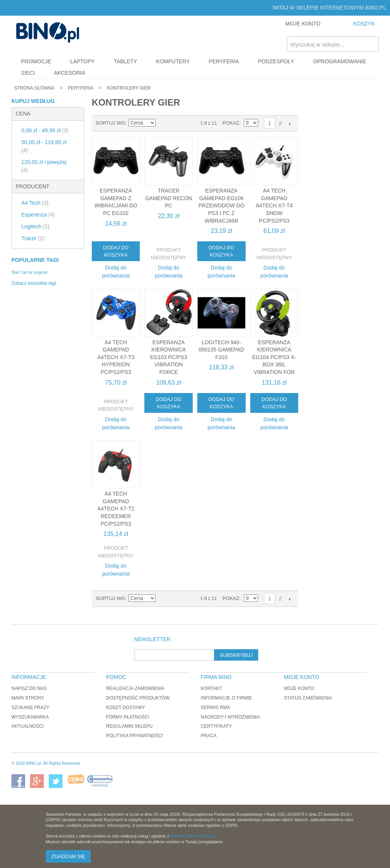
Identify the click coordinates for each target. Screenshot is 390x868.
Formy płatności (128, 717)
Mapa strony (28, 698)
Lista (190, 123)
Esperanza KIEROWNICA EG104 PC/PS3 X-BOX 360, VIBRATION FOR (274, 357)
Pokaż (231, 123)
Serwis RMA (215, 708)
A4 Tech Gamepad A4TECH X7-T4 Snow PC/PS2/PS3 (274, 205)
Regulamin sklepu (129, 726)
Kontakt (211, 688)
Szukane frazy (30, 708)
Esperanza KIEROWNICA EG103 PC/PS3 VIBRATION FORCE (169, 357)
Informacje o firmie (226, 698)
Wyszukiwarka (30, 717)
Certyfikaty (216, 726)
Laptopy (82, 61)
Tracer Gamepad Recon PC (169, 198)
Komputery (173, 61)
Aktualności (28, 726)
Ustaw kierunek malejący (163, 123)
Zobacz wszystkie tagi (34, 283)
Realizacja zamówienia (135, 688)
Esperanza (38, 215)
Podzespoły (276, 61)
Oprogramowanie (340, 61)
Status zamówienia (308, 698)
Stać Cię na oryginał (29, 272)
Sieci (28, 73)
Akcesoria (70, 73)
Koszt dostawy (126, 708)
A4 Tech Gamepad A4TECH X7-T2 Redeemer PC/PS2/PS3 (116, 509)
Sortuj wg (110, 123)
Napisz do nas (29, 688)
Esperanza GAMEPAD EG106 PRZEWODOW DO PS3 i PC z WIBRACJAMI (221, 205)
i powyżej (44, 166)
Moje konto (299, 688)
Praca (209, 736)
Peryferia (224, 61)
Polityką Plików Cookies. (193, 836)
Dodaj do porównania (116, 272)
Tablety (125, 61)
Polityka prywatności (135, 736)
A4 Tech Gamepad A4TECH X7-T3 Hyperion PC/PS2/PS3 (116, 357)
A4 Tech (35, 203)
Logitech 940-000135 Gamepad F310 (221, 350)
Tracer (33, 238)
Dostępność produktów (138, 698)
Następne (290, 124)
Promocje (36, 61)
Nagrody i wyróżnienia (230, 717)
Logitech (35, 226)
